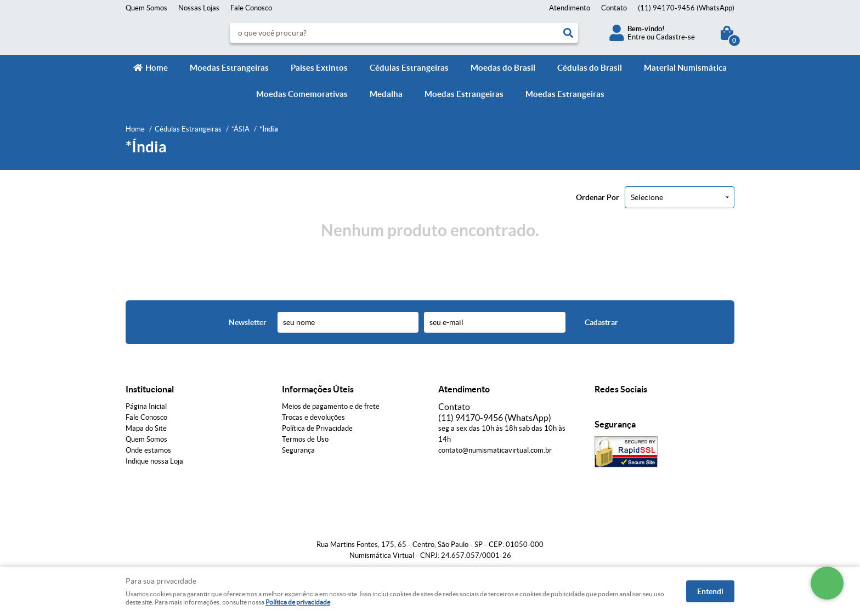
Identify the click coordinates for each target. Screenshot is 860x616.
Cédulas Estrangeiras (409, 68)
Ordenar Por (598, 197)
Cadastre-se (675, 37)
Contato (614, 8)
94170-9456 (686, 8)
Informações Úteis (318, 389)
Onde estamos (148, 450)
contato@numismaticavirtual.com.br (495, 450)
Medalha (386, 94)
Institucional (150, 389)
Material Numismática (685, 68)
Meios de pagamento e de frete (331, 406)
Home (157, 68)
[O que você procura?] (568, 33)
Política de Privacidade (317, 428)
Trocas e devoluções (313, 417)
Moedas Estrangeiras (229, 68)
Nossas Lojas (199, 8)
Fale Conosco (251, 8)
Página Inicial (146, 406)
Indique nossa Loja (154, 461)
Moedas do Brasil (503, 68)
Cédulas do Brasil (590, 68)
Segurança (298, 450)
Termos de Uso (305, 439)
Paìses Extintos (319, 68)
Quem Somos (146, 8)
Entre (636, 37)
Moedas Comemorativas (302, 94)
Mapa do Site (146, 428)
